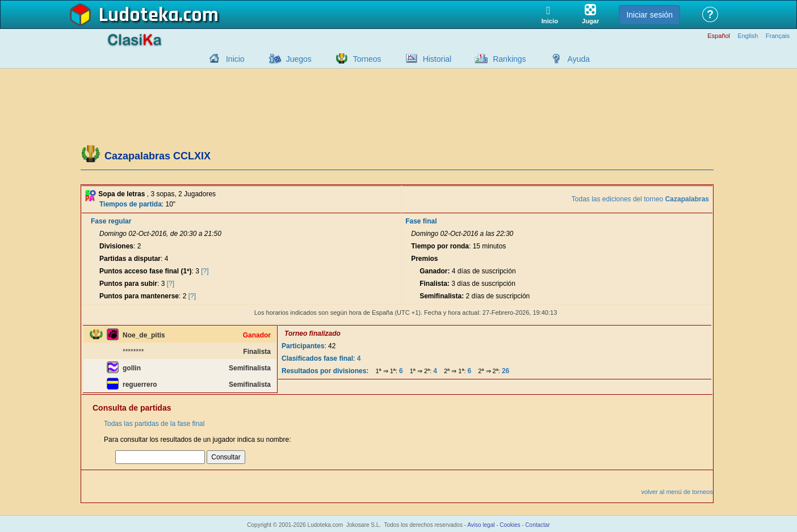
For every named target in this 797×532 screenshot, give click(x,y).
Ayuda (579, 59)
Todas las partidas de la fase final (154, 424)
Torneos (367, 59)
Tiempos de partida (131, 204)
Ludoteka (139, 15)
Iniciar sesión (649, 15)
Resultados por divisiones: (325, 371)
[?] (205, 271)
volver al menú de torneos (677, 492)
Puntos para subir (128, 284)
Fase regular (111, 221)
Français (778, 36)
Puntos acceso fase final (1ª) (146, 271)
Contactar (537, 525)
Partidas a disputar (130, 259)
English (748, 36)
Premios (424, 259)
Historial (437, 59)
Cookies (510, 525)
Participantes (303, 346)
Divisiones (116, 246)
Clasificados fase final (317, 358)
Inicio (235, 59)
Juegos (299, 59)
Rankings (509, 59)
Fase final (421, 221)
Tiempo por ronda (440, 246)
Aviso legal (481, 525)
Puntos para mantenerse (139, 296)
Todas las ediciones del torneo (640, 199)
